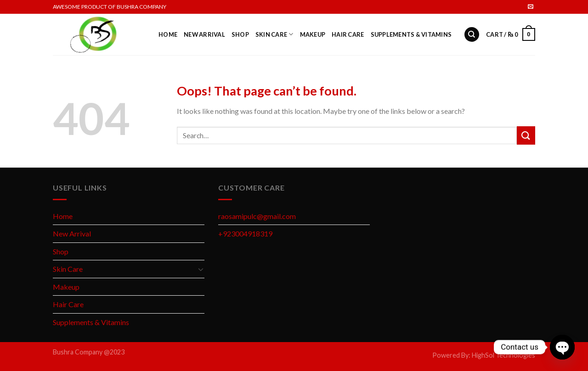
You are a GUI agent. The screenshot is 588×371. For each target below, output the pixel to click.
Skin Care (274, 34)
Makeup (313, 34)
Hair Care (348, 34)
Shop (240, 34)
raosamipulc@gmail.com (257, 216)
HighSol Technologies (503, 355)
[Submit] (526, 135)
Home (168, 34)
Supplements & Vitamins (411, 34)
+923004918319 (245, 233)
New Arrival (204, 34)
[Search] (472, 35)
